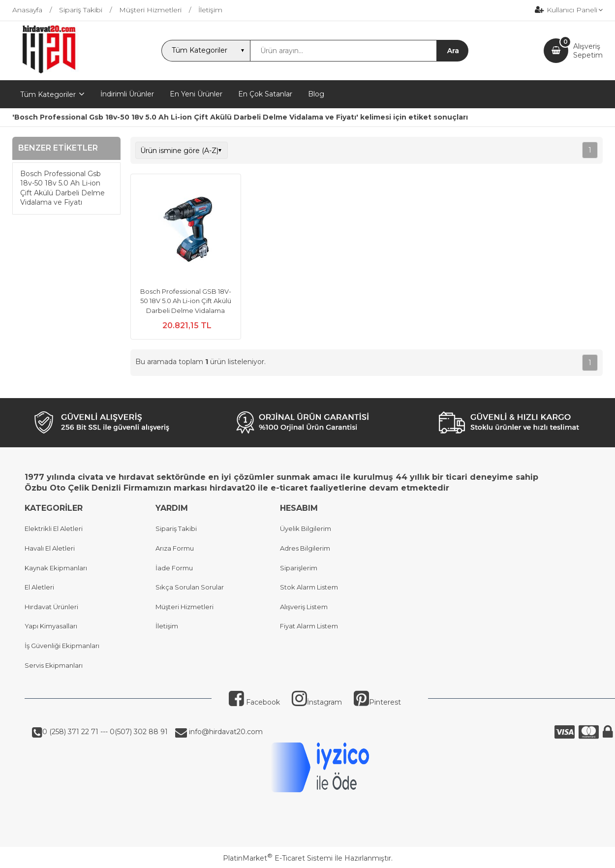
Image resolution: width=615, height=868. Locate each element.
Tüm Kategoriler (48, 94)
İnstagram (317, 702)
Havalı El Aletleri (50, 548)
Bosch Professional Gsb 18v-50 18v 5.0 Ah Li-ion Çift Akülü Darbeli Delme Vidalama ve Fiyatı (62, 188)
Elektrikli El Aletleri (54, 528)
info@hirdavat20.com (225, 732)
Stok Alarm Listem (309, 587)
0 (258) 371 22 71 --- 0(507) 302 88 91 (105, 732)
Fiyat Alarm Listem (309, 626)
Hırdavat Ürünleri (51, 607)
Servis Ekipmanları (54, 665)
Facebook (254, 702)
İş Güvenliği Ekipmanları (62, 646)
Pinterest (377, 702)
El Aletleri (39, 587)
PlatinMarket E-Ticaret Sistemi (278, 858)
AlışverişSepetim (588, 51)
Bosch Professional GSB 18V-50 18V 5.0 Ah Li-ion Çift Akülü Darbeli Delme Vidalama (186, 301)
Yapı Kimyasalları (51, 626)
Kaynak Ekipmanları (56, 568)
